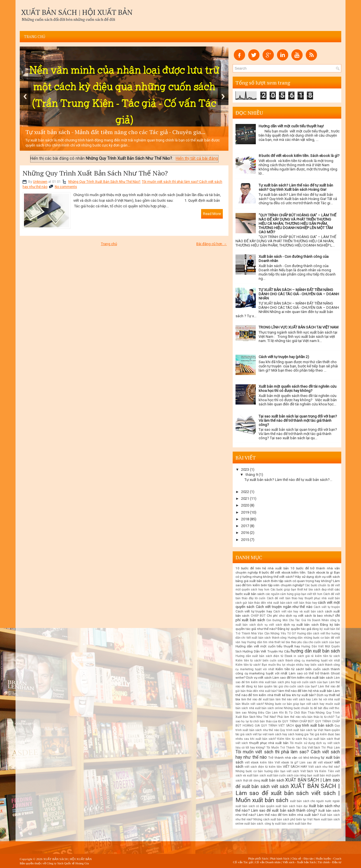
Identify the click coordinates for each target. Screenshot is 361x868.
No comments (66, 187)
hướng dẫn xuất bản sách (315, 651)
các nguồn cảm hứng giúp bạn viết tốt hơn (294, 594)
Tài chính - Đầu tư (330, 862)
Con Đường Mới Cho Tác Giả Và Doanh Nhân (298, 620)
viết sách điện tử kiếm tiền (263, 767)
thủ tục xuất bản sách (318, 739)
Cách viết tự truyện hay (254, 611)
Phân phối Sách (258, 858)
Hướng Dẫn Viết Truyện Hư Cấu (266, 651)
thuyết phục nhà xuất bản (269, 743)
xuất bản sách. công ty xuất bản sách (269, 824)
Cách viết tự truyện (327, 607)
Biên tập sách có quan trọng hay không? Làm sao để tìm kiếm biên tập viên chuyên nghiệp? (288, 583)
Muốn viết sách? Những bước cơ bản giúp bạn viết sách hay (283, 704)
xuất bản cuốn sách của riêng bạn (290, 775)
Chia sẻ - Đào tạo (302, 858)
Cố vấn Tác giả (243, 862)
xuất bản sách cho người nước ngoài (315, 801)
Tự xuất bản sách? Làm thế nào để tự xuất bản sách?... (288, 480)
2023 (245, 469)
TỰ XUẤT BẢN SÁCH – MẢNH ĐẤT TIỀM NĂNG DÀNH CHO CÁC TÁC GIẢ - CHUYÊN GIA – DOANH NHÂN (299, 294)
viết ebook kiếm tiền (259, 762)
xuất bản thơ (303, 824)
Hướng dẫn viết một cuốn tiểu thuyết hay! (291, 126)
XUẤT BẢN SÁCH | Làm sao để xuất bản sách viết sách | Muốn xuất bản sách (288, 793)
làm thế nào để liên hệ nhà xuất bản (305, 691)
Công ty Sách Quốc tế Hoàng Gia (68, 863)
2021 (245, 499)
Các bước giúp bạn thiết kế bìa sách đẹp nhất (302, 590)
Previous (25, 96)
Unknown (40, 182)
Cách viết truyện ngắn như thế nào (284, 607)
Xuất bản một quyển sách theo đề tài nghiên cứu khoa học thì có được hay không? (298, 389)
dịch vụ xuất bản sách (301, 625)
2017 (245, 526)
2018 (245, 519)
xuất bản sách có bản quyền (255, 806)
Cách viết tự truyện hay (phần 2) (284, 357)
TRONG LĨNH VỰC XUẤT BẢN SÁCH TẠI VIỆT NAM (299, 327)
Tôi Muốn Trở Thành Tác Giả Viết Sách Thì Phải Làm (303, 748)
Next (223, 96)
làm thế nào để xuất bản (258, 699)
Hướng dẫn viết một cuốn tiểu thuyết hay (268, 646)
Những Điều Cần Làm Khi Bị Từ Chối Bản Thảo (281, 713)
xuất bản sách (273, 780)
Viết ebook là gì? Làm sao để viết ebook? (304, 762)
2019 (245, 512)
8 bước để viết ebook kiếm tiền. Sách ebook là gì (296, 572)
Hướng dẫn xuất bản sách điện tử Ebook (264, 656)
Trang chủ (35, 37)
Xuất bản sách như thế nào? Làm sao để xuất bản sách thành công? (288, 808)
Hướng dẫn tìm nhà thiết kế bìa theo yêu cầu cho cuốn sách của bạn (293, 642)
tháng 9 (252, 475)
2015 (245, 540)
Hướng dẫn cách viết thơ (314, 633)
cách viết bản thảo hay (301, 603)
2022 (245, 492)
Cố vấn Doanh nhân (268, 862)
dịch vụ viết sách (269, 625)
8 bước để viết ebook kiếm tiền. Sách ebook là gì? (299, 156)
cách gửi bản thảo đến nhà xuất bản (260, 603)
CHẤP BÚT (258, 616)
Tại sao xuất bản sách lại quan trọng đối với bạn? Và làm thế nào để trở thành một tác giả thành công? (298, 420)
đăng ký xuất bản (324, 629)
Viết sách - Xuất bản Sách (299, 862)
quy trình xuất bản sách (314, 725)
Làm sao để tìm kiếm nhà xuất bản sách (303, 678)
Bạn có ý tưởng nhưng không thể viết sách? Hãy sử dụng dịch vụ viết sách (288, 575)
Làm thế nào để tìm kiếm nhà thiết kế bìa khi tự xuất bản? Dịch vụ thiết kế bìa (288, 695)
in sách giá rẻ (304, 656)
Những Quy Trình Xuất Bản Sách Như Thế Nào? (95, 173)
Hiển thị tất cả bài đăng (197, 158)
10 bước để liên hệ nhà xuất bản (262, 568)
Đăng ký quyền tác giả (294, 629)
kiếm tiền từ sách (327, 656)
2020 (245, 505)
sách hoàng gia (298, 734)
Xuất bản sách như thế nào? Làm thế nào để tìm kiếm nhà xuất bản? (288, 813)
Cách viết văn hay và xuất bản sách (298, 611)
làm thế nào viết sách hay (293, 699)
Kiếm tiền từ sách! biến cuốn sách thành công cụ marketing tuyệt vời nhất (288, 661)
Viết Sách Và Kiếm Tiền (317, 771)
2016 (245, 533)
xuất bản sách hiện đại (291, 806)
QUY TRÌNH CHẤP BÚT (298, 721)
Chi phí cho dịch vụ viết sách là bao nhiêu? (300, 616)
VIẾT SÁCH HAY (295, 767)
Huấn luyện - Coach (328, 858)
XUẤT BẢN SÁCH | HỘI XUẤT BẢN (77, 12)
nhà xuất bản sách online (266, 708)
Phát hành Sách (280, 858)
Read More (212, 214)
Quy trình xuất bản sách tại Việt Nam (305, 730)
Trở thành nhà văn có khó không (294, 758)
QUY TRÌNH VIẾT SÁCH (277, 726)
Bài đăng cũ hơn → (212, 244)
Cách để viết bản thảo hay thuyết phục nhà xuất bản (303, 598)
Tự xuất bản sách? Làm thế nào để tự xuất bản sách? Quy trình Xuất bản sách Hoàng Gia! (296, 187)
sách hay (281, 734)
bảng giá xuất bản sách (253, 581)
